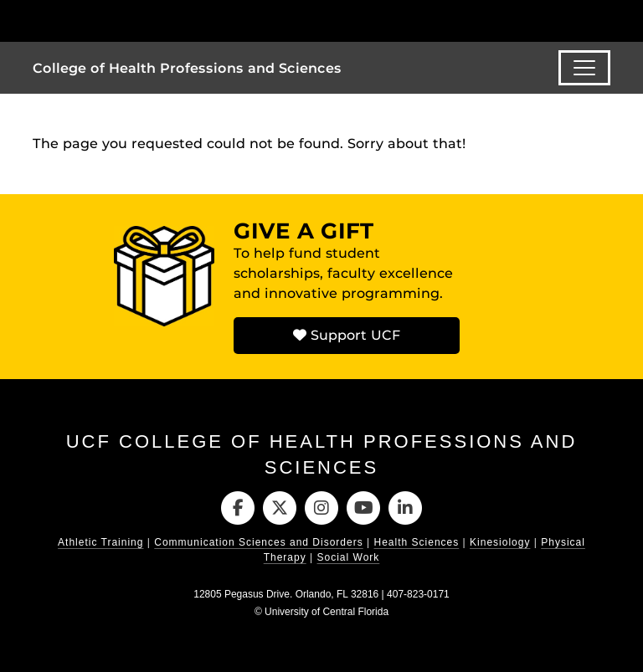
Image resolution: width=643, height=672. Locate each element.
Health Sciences (417, 542)
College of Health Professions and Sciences (187, 68)
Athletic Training (100, 542)
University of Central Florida (327, 612)
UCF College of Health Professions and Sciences (322, 454)
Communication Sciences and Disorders (258, 542)
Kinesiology (500, 542)
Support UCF (347, 335)
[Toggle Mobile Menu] (606, 20)
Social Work (349, 557)
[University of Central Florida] (144, 21)
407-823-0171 (418, 594)
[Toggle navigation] (584, 68)
